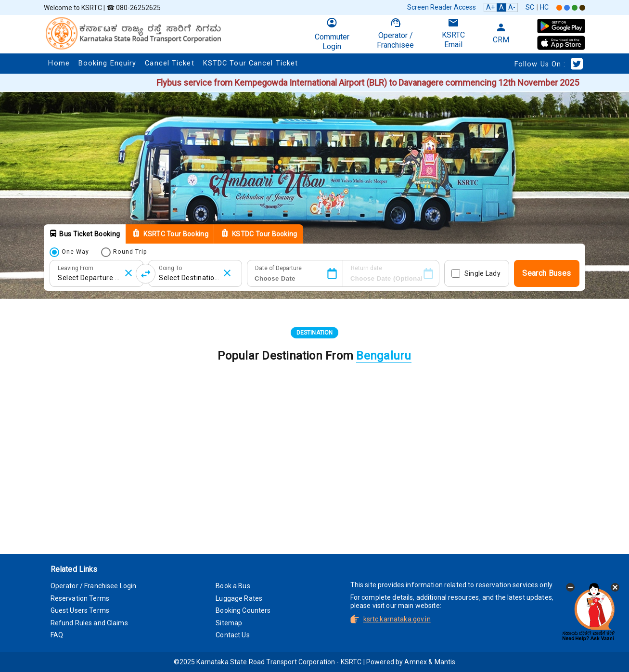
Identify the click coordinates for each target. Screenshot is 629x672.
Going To (170, 268)
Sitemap (229, 623)
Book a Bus (233, 586)
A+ (490, 7)
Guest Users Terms (80, 610)
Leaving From (76, 268)
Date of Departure (278, 268)
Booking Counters (243, 610)
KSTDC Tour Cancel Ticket (250, 63)
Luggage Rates (239, 598)
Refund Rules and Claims (89, 623)
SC (530, 7)
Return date (366, 268)
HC (544, 7)
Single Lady (482, 273)
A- (512, 7)
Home (59, 63)
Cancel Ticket (169, 63)
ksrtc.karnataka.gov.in (397, 619)
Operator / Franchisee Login (94, 586)
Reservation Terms (80, 598)
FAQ (57, 635)
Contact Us (232, 635)
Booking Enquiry (108, 63)
